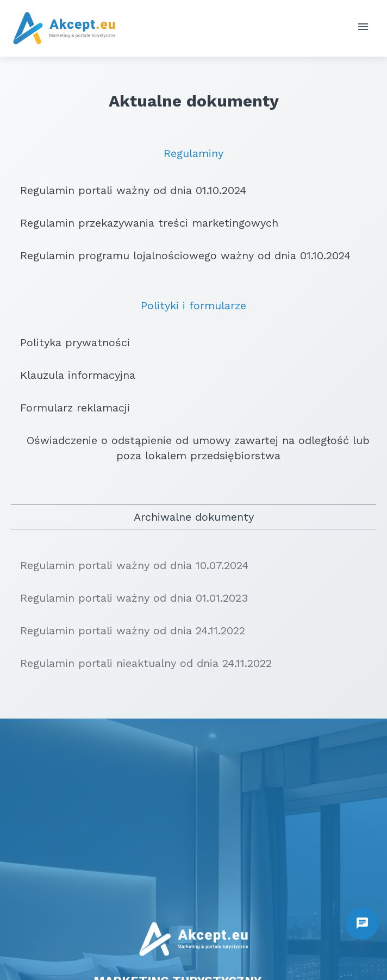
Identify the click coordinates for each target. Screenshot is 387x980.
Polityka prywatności (70, 342)
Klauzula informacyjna (73, 375)
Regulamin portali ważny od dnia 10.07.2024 (130, 565)
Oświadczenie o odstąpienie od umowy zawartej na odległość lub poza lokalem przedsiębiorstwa (190, 448)
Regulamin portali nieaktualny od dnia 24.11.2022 (141, 663)
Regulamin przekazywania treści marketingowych (145, 223)
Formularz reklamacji (70, 408)
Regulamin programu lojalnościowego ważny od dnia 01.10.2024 (181, 255)
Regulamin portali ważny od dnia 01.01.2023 (129, 598)
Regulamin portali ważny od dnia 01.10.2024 (129, 190)
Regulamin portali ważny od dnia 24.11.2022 (128, 631)
